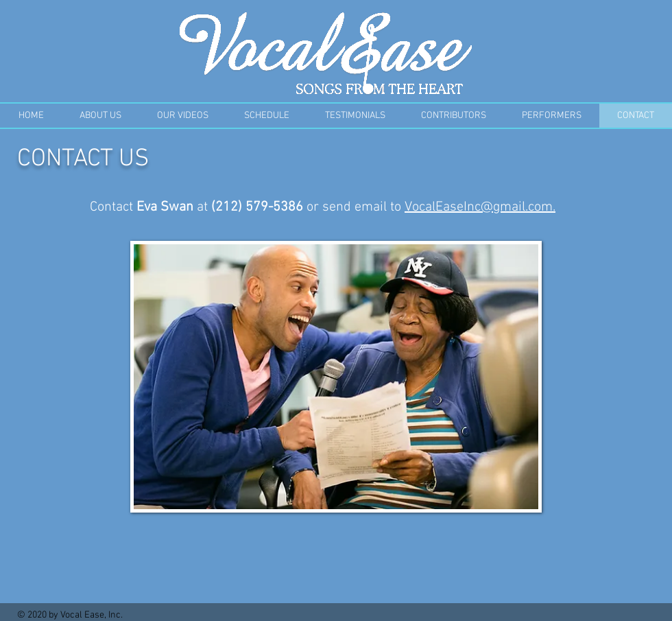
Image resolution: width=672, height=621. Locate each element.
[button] (267, 116)
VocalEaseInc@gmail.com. (480, 207)
